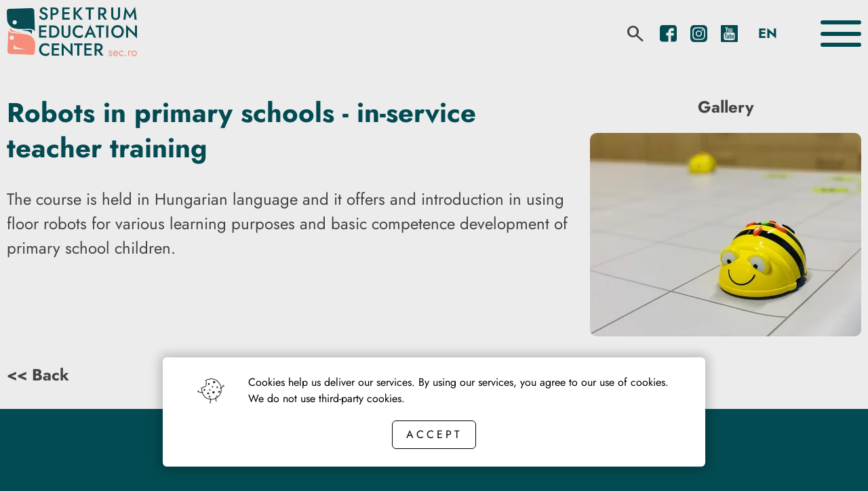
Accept (434, 434)
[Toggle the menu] (841, 34)
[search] (635, 34)
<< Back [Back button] (38, 375)
